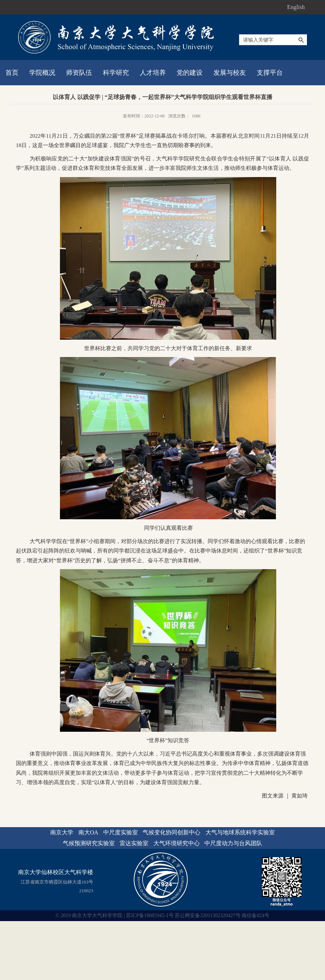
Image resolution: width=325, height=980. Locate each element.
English (296, 7)
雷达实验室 (134, 843)
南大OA (88, 832)
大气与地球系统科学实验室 (240, 832)
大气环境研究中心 (177, 843)
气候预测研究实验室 (89, 843)
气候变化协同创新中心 (172, 832)
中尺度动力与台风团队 (233, 843)
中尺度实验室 (121, 832)
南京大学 (62, 832)
